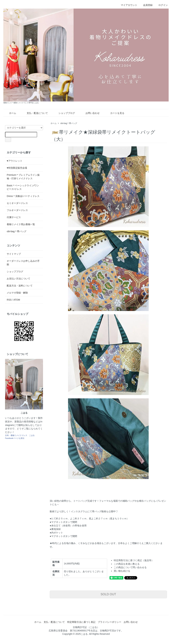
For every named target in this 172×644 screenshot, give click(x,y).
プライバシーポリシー (110, 622)
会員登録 (146, 5)
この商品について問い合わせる (130, 567)
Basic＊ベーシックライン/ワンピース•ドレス (23, 187)
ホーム (10, 113)
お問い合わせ (90, 113)
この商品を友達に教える (127, 564)
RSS (9, 300)
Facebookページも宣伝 (15, 438)
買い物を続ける (122, 571)
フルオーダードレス (17, 210)
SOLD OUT (108, 594)
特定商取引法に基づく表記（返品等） (134, 560)
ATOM (17, 300)
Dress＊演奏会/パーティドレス (23, 196)
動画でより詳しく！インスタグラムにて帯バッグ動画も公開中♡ (84, 511)
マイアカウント (127, 5)
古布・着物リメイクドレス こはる (20, 435)
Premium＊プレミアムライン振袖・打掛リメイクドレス (23, 177)
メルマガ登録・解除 (17, 293)
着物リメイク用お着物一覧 (21, 224)
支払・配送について (35, 113)
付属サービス (14, 217)
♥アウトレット (14, 161)
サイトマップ (14, 254)
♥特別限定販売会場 (17, 168)
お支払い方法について (18, 279)
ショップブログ (64, 113)
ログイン (161, 5)
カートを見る (115, 113)
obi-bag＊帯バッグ (69, 123)
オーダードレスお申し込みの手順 (23, 263)
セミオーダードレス (17, 203)
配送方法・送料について (20, 286)
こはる (84, 634)
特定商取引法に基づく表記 (81, 622)
